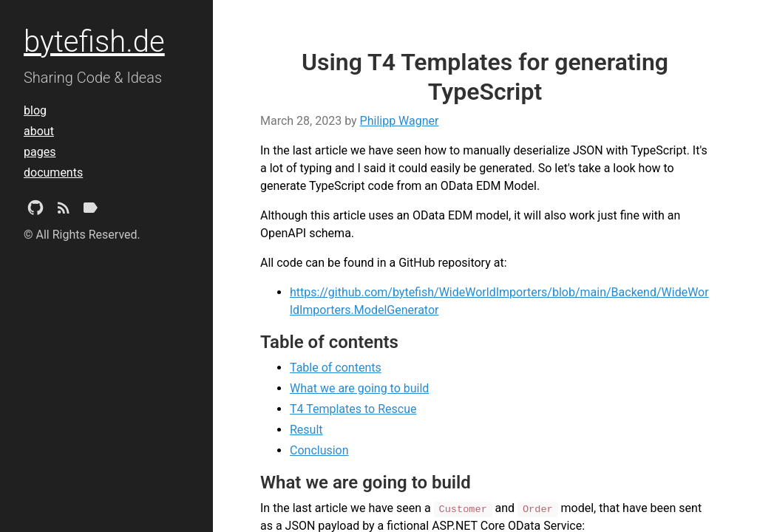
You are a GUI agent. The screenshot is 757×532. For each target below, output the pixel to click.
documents (53, 173)
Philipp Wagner (400, 121)
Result (306, 430)
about (39, 131)
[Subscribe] (64, 211)
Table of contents (336, 368)
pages (40, 152)
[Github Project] (35, 211)
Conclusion (319, 450)
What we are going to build (359, 388)
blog (35, 110)
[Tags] (90, 211)
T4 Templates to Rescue (353, 409)
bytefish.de (94, 42)
